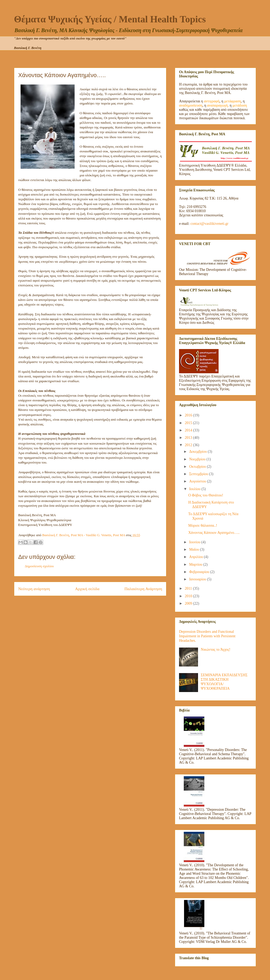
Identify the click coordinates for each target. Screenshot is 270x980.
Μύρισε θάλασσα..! (203, 526)
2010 (189, 596)
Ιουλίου (195, 489)
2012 (189, 445)
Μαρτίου (196, 564)
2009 (189, 603)
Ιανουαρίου (198, 579)
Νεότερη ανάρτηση (34, 589)
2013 (189, 438)
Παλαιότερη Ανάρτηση (143, 589)
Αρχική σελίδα (87, 589)
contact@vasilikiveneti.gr (209, 224)
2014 (189, 430)
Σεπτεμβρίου (199, 474)
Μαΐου (194, 549)
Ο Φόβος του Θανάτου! (206, 495)
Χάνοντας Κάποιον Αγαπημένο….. (214, 533)
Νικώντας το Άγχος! (216, 650)
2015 (189, 423)
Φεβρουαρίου (200, 572)
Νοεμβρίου (198, 459)
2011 (189, 588)
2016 (189, 415)
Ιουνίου (195, 542)
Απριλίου (196, 557)
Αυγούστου (198, 481)
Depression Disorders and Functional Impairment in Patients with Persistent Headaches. (207, 636)
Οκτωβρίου (198, 467)
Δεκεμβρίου (198, 452)
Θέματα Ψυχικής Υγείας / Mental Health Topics (110, 19)
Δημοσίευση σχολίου (39, 566)
